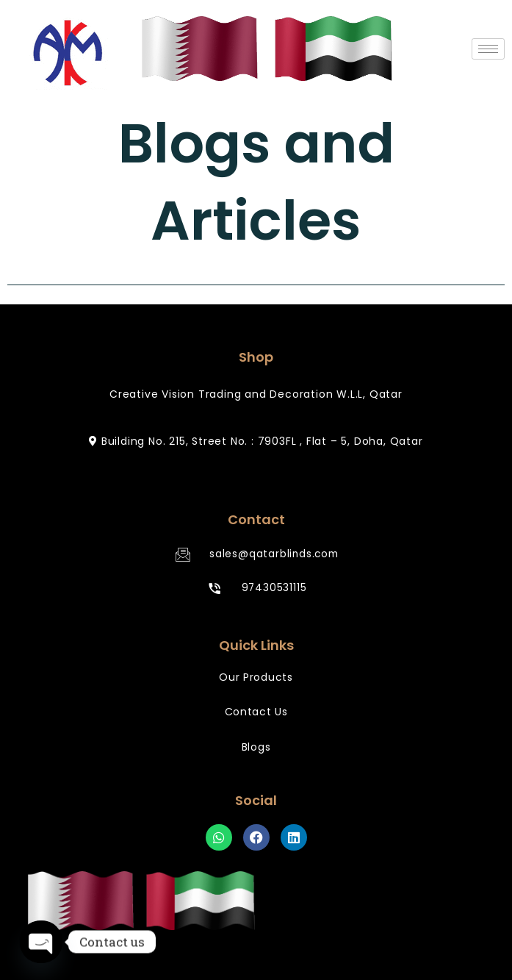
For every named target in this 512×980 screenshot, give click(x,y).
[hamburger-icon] (488, 49)
